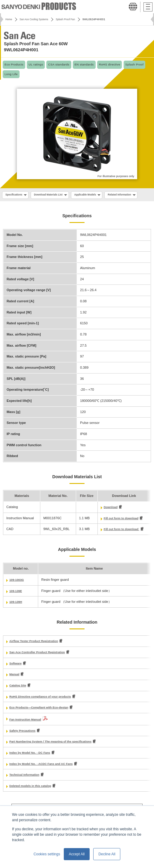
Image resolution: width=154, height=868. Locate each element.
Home (9, 19)
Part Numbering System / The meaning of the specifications (57, 756)
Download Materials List (53, 195)
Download (108, 518)
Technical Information (27, 790)
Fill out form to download (120, 529)
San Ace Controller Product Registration (42, 664)
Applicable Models (94, 195)
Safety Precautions (25, 744)
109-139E (17, 602)
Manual (15, 687)
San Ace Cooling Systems (37, 19)
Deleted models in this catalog (34, 801)
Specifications (15, 195)
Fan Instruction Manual (28, 733)
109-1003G (18, 591)
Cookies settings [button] (47, 854)
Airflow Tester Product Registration (38, 653)
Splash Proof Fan (72, 19)
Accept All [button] (77, 854)
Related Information (19, 205)
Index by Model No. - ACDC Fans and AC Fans (46, 778)
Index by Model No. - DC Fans (33, 767)
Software (16, 676)
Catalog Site (19, 698)
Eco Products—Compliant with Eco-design (43, 721)
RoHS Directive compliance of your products (45, 710)
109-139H (17, 613)
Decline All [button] (107, 854)
